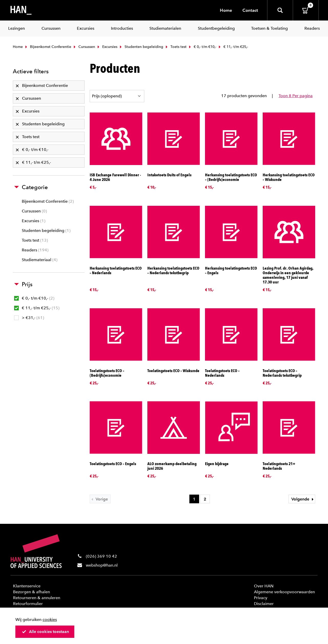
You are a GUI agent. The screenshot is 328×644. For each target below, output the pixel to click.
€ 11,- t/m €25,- (37, 308)
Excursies (107, 47)
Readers (35, 250)
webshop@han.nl (102, 565)
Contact (250, 10)
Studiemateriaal (40, 260)
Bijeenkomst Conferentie (48, 47)
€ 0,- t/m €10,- (202, 47)
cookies (50, 620)
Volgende (303, 499)
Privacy (261, 598)
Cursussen (84, 47)
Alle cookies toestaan (45, 632)
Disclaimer (264, 604)
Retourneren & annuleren (37, 598)
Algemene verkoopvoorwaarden (284, 592)
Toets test (176, 47)
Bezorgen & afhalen (32, 592)
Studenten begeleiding (141, 47)
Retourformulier (28, 604)
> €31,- (29, 318)
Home (226, 10)
